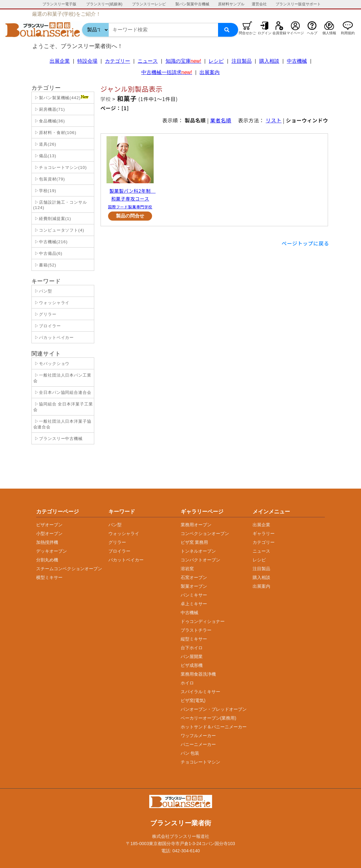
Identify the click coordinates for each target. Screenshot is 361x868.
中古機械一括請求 (167, 72)
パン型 (115, 525)
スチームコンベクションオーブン (69, 569)
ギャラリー (264, 533)
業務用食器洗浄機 (198, 674)
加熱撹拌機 (47, 542)
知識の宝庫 (183, 61)
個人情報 (329, 33)
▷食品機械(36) (49, 121)
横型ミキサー (49, 577)
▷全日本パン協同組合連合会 (62, 392)
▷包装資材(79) (49, 179)
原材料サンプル (231, 4)
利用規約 (348, 33)
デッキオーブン (52, 551)
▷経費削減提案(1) (52, 219)
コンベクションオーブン (205, 533)
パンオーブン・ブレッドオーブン (214, 709)
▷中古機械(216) (51, 242)
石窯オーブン (194, 577)
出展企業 (60, 61)
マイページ (295, 33)
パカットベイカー (126, 560)
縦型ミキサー (194, 639)
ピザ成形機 (192, 665)
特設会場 (87, 61)
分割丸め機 (47, 560)
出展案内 (210, 72)
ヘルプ (312, 33)
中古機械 (297, 61)
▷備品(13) (45, 156)
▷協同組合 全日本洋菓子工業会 (63, 407)
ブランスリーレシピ (149, 4)
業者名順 (221, 120)
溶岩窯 (187, 569)
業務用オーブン (196, 525)
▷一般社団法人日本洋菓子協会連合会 (62, 424)
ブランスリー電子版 (59, 4)
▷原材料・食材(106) (55, 133)
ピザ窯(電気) (193, 700)
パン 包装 (190, 753)
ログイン (265, 33)
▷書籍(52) (45, 265)
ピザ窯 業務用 (194, 542)
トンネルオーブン (198, 551)
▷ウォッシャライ (52, 303)
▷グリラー (45, 314)
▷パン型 (43, 291)
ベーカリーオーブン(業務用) (208, 718)
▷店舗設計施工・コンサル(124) (60, 205)
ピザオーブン (49, 525)
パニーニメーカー (198, 744)
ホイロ (187, 683)
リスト (274, 120)
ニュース (148, 61)
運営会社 (259, 4)
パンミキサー (194, 595)
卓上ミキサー (194, 604)
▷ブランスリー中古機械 (58, 439)
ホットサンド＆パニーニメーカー (214, 727)
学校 (106, 99)
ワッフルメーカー (198, 736)
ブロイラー (119, 551)
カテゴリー (118, 61)
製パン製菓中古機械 (192, 4)
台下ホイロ (192, 648)
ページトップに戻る (306, 243)
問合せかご (247, 33)
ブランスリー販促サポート (298, 4)
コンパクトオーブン (200, 560)
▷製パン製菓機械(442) (61, 98)
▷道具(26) (45, 144)
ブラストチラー (196, 630)
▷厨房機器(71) (49, 109)
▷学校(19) (45, 191)
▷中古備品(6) (48, 253)
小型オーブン (49, 533)
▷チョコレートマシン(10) (60, 167)
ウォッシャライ (124, 533)
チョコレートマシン (200, 762)
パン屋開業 (192, 656)
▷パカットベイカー (54, 338)
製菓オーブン (194, 586)
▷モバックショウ (52, 364)
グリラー (117, 542)
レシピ (216, 61)
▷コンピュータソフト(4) (59, 230)
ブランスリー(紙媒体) (104, 4)
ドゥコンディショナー (203, 621)
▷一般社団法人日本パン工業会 (62, 378)
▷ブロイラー (47, 326)
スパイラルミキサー (200, 692)
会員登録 (279, 33)
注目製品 (242, 61)
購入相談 (269, 61)
